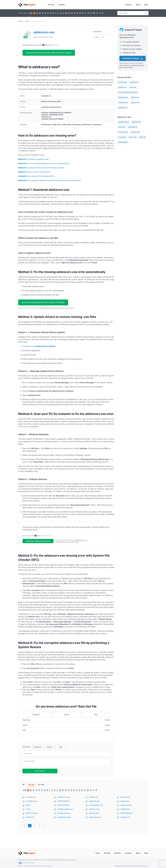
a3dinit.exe (125, 811)
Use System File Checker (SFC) (36, 176)
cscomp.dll (122, 137)
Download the (39, 346)
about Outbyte (44, 308)
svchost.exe (122, 82)
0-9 (31, 13)
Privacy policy (28, 866)
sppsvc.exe (135, 102)
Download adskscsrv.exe (33, 159)
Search (146, 13)
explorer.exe (134, 82)
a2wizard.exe (126, 807)
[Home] (27, 5)
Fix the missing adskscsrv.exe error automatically (44, 163)
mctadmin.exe (123, 102)
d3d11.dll (142, 137)
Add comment (40, 773)
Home (20, 21)
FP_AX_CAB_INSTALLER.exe (128, 92)
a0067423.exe (64, 799)
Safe (96, 716)
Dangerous (37, 716)
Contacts (128, 5)
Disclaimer (37, 866)
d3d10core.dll (123, 132)
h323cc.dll (132, 137)
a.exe (28, 807)
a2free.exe (93, 799)
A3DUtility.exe (126, 815)
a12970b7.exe (63, 807)
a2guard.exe (94, 803)
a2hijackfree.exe (96, 807)
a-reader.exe (31, 803)
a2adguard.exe (64, 815)
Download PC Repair (133, 59)
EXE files (62, 5)
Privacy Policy (70, 308)
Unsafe (66, 716)
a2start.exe (125, 799)
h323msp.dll (132, 127)
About (138, 5)
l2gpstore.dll (136, 122)
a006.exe (30, 819)
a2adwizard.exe (64, 819)
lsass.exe (133, 87)
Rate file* (26, 749)
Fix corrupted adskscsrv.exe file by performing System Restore (50, 180)
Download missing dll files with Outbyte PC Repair (43, 302)
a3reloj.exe (125, 819)
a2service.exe (95, 819)
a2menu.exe (94, 811)
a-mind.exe (31, 799)
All (23, 786)
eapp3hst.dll (135, 132)
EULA (63, 308)
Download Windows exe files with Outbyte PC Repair (49, 53)
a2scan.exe (94, 815)
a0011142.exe (32, 815)
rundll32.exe (122, 108)
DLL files (51, 5)
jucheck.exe (122, 87)
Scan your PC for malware (34, 172)
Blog (146, 5)
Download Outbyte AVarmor (38, 542)
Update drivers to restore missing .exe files (41, 168)
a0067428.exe (64, 803)
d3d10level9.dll (123, 122)
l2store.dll (122, 127)
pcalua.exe (135, 97)
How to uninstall (46, 866)
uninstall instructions (55, 308)
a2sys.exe (125, 803)
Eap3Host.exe (123, 97)
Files (27, 21)
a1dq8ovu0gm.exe (65, 811)
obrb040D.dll (123, 142)
